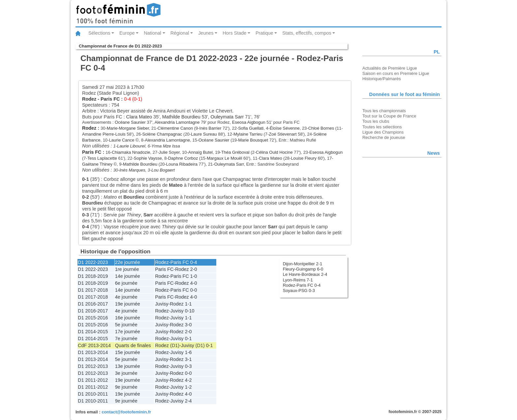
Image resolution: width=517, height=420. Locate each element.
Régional (180, 33)
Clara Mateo (139, 117)
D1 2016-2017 (93, 304)
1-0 (194, 276)
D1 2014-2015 (93, 332)
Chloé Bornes (321, 128)
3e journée (126, 373)
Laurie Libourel (131, 146)
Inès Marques (132, 170)
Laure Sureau (204, 134)
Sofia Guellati (251, 128)
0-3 (188, 366)
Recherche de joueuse (384, 137)
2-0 (194, 269)
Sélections (99, 33)
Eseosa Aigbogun (249, 122)
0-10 (190, 311)
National (152, 33)
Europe (127, 33)
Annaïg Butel (200, 152)
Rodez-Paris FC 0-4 (302, 285)
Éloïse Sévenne (285, 128)
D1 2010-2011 (93, 394)
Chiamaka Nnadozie (131, 152)
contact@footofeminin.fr (126, 412)
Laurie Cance (122, 140)
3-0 (188, 325)
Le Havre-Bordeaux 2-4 (305, 274)
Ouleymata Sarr (227, 117)
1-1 (188, 304)
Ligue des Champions (383, 132)
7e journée (126, 339)
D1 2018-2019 (93, 276)
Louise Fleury (304, 158)
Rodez (89, 99)
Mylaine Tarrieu (248, 134)
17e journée (128, 332)
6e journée (126, 283)
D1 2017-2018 (93, 290)
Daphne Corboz (183, 158)
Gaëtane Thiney (97, 164)
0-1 (188, 339)
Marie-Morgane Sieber (128, 128)
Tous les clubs (376, 121)
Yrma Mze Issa (166, 146)
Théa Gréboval (235, 152)
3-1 (188, 359)
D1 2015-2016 (93, 318)
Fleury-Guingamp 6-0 (303, 269)
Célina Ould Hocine (274, 152)
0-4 (194, 262)
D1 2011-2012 (93, 380)
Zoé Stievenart (283, 134)
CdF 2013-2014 (94, 345)
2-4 (188, 401)
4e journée (126, 297)
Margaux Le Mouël (224, 158)
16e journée (128, 318)
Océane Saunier (130, 122)
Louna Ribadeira (182, 164)
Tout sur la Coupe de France (389, 116)
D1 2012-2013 (93, 366)
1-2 (188, 387)
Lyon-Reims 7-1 (298, 280)
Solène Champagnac (162, 134)
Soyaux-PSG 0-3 (299, 291)
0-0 (194, 290)
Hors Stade (234, 33)
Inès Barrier (211, 128)
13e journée (128, 366)
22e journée (128, 262)
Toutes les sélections (382, 127)
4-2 (188, 380)
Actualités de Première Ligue (390, 68)
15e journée (128, 352)
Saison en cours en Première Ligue (396, 73)
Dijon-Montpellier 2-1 (303, 264)
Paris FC (110, 99)
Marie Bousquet (253, 140)
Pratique (264, 33)
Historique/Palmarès (382, 79)
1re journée (127, 269)
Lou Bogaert (163, 170)
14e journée (128, 276)
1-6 (188, 352)
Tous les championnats (384, 111)
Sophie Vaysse (148, 158)
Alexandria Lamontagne (177, 122)
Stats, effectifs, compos (307, 33)
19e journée (128, 304)
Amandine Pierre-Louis (104, 134)
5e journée (126, 325)
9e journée (126, 387)
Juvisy (162, 304)
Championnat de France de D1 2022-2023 (120, 46)
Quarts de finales (133, 345)
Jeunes (206, 33)
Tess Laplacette (102, 158)
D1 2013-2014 (93, 352)
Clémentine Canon (175, 128)
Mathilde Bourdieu (181, 117)
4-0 (194, 283)
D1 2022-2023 (93, 262)
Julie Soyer (169, 152)
